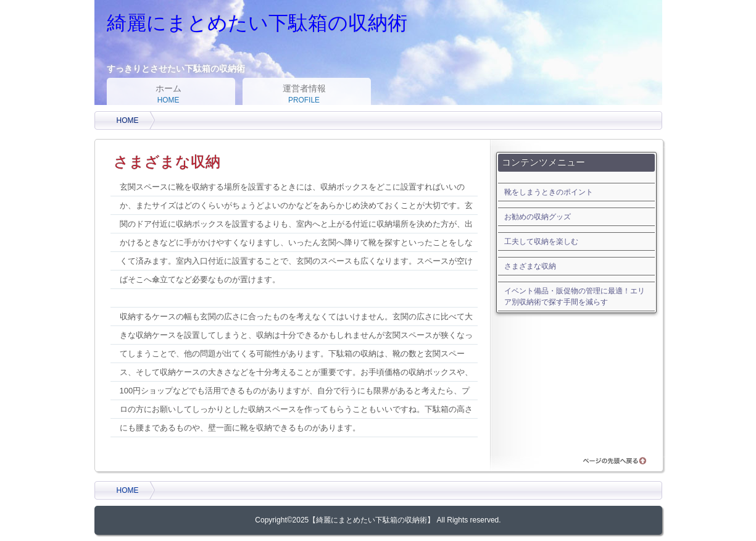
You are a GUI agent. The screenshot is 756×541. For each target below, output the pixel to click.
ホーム (168, 94)
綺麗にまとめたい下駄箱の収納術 (257, 23)
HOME (128, 120)
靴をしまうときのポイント (549, 192)
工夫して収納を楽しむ (541, 241)
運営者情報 (304, 94)
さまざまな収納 (530, 266)
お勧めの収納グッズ (538, 217)
